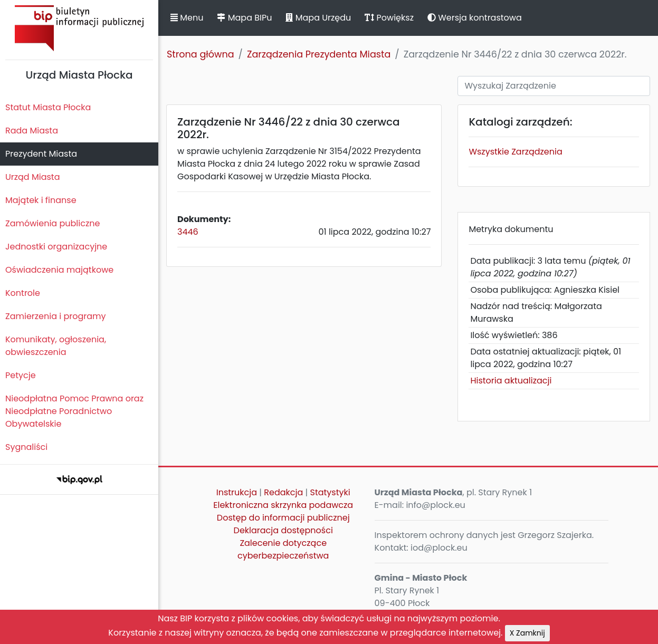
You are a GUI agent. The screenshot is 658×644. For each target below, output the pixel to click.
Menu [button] (187, 18)
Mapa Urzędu (318, 18)
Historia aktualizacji (511, 381)
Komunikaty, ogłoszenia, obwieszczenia (56, 346)
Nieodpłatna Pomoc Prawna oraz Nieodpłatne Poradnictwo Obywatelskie (74, 411)
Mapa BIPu (244, 18)
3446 (188, 232)
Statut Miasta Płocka (48, 107)
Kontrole (23, 293)
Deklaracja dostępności (283, 530)
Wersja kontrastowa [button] (475, 18)
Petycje (21, 375)
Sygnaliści (26, 447)
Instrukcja (237, 492)
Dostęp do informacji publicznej (283, 518)
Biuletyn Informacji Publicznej (79, 28)
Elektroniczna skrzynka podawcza (283, 505)
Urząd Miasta (32, 177)
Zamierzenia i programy (56, 316)
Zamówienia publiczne (53, 223)
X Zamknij (527, 633)
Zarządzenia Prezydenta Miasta (319, 54)
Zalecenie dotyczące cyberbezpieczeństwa (283, 549)
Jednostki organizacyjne (56, 247)
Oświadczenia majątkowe (59, 270)
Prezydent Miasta (41, 154)
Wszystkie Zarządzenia (515, 152)
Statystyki (330, 492)
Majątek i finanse (41, 200)
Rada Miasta (32, 131)
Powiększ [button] (389, 18)
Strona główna (201, 54)
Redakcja (283, 492)
